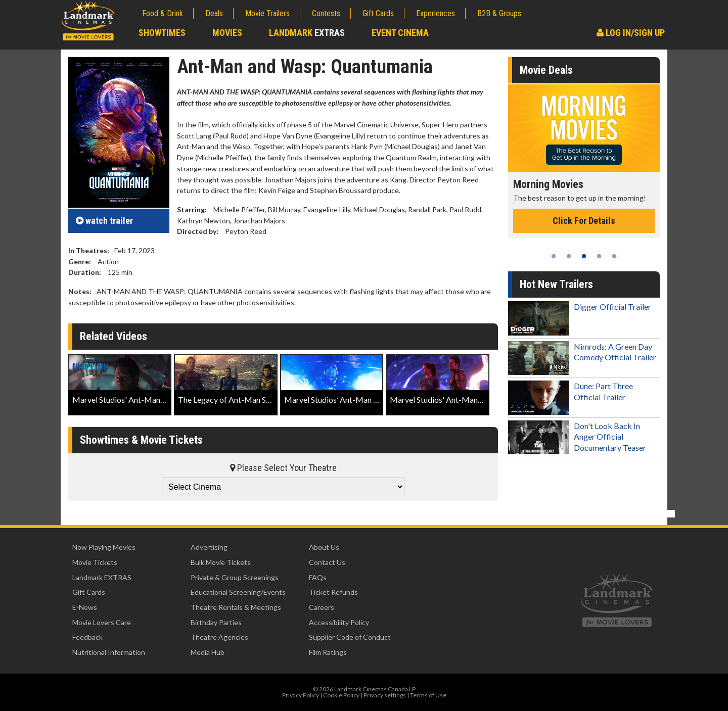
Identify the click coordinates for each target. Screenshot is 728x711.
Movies (227, 33)
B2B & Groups (499, 13)
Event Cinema (400, 33)
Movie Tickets (95, 562)
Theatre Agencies (219, 637)
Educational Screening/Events (238, 592)
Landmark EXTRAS (102, 577)
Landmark (307, 33)
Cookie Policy (341, 695)
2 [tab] (569, 256)
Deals (214, 13)
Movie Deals (546, 70)
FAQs (318, 577)
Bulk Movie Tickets (221, 562)
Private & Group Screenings (235, 577)
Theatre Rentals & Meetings (236, 607)
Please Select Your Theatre (283, 468)
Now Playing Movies (104, 547)
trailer (104, 221)
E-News (85, 607)
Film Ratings (328, 652)
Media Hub (208, 652)
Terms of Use (428, 695)
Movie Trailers (267, 13)
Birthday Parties (216, 622)
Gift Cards (378, 13)
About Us (324, 547)
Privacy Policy (301, 695)
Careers (322, 607)
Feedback (87, 637)
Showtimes (162, 33)
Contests (326, 13)
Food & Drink (163, 13)
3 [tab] (584, 256)
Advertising (209, 547)
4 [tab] (599, 256)
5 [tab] (614, 256)
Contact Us (327, 562)
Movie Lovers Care (102, 622)
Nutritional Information (109, 652)
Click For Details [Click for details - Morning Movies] (584, 221)
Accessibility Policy (339, 622)
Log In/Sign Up (631, 33)
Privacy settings (385, 695)
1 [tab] (554, 256)
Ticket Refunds (333, 592)
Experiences (436, 13)
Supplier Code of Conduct (350, 637)
